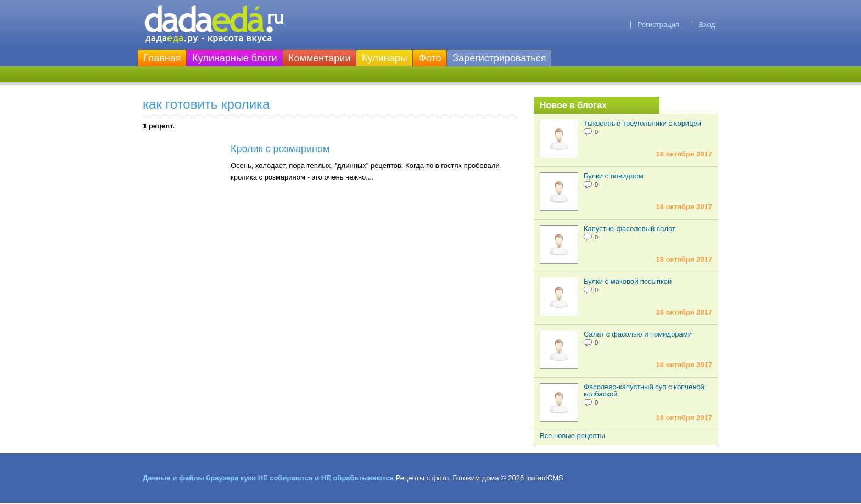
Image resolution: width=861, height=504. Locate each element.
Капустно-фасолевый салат (630, 229)
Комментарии (319, 58)
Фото (430, 58)
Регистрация (658, 24)
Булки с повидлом (614, 176)
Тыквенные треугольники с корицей (642, 123)
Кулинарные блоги (234, 58)
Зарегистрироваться (499, 58)
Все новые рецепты (572, 436)
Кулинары (385, 58)
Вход (707, 24)
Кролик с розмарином (280, 149)
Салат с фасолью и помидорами (638, 334)
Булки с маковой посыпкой (628, 281)
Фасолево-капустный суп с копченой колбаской (644, 390)
